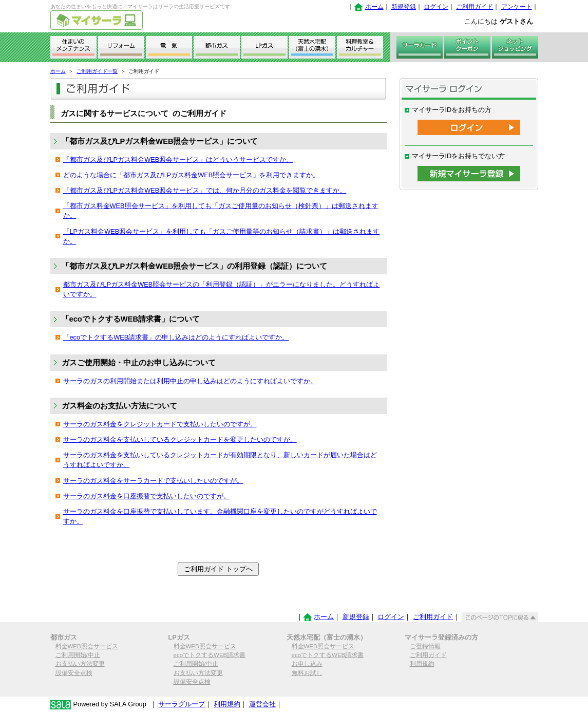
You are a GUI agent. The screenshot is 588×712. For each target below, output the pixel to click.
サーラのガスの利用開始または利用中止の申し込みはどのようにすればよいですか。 (190, 381)
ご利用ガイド (475, 7)
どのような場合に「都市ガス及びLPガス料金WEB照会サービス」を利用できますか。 (192, 175)
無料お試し (307, 673)
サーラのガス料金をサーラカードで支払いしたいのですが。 (153, 481)
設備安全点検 (74, 673)
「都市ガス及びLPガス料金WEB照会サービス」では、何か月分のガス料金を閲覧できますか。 (205, 190)
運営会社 (262, 704)
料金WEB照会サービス (87, 646)
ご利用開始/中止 (78, 655)
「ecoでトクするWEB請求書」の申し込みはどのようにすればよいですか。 (176, 337)
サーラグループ (182, 704)
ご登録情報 (425, 646)
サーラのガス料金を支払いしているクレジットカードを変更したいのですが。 (180, 439)
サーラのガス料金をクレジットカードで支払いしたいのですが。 (160, 424)
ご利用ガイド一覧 (97, 71)
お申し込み (307, 664)
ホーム (374, 7)
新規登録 (404, 7)
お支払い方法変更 (80, 664)
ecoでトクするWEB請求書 (210, 655)
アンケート (517, 7)
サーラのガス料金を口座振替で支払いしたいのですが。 (147, 496)
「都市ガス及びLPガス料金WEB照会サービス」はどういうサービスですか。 (178, 160)
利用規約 (422, 664)
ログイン (436, 7)
